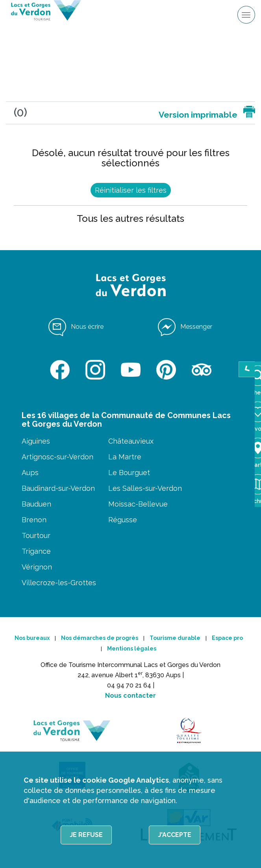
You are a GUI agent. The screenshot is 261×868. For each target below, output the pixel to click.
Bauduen (36, 504)
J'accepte (175, 835)
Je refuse (86, 835)
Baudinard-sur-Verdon (58, 488)
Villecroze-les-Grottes (59, 583)
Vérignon (37, 567)
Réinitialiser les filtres (131, 190)
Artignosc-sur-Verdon (57, 457)
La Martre (125, 457)
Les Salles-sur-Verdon (145, 488)
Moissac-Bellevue (138, 504)
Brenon (34, 520)
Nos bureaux (32, 638)
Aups (30, 473)
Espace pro (227, 638)
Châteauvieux (131, 441)
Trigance (36, 551)
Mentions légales (132, 649)
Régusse (123, 520)
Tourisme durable (175, 638)
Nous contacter (130, 696)
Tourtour (36, 535)
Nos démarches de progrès (100, 638)
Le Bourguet (129, 473)
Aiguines (36, 441)
